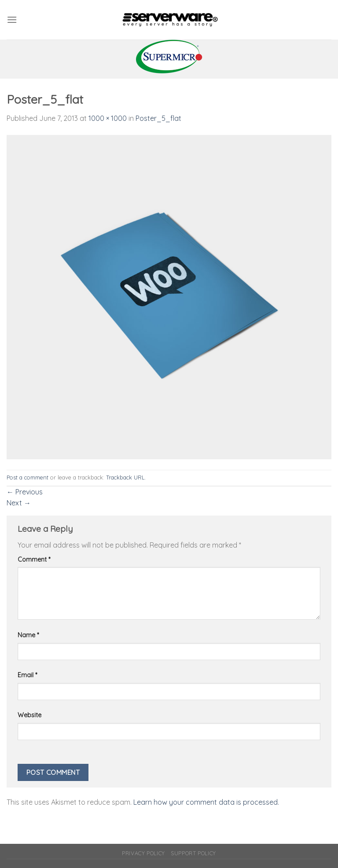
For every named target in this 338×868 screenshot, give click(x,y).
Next (19, 503)
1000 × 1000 (108, 118)
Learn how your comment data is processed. (206, 802)
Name (28, 635)
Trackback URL (125, 477)
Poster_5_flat (158, 118)
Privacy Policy (143, 853)
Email (27, 675)
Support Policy (193, 853)
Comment (34, 559)
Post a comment (28, 477)
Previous (25, 492)
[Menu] (12, 20)
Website (29, 715)
